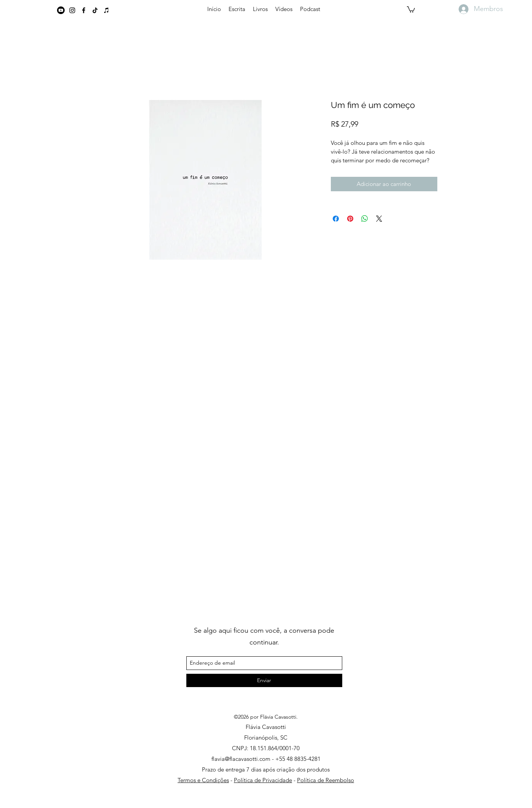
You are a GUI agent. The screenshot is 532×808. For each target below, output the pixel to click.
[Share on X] (379, 219)
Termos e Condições (203, 780)
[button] (411, 9)
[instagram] (72, 10)
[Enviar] (264, 680)
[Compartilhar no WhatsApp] (365, 219)
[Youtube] (61, 10)
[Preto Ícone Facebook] (84, 10)
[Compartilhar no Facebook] (336, 219)
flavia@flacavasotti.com (241, 759)
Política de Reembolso (326, 780)
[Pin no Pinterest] (350, 219)
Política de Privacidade (263, 780)
